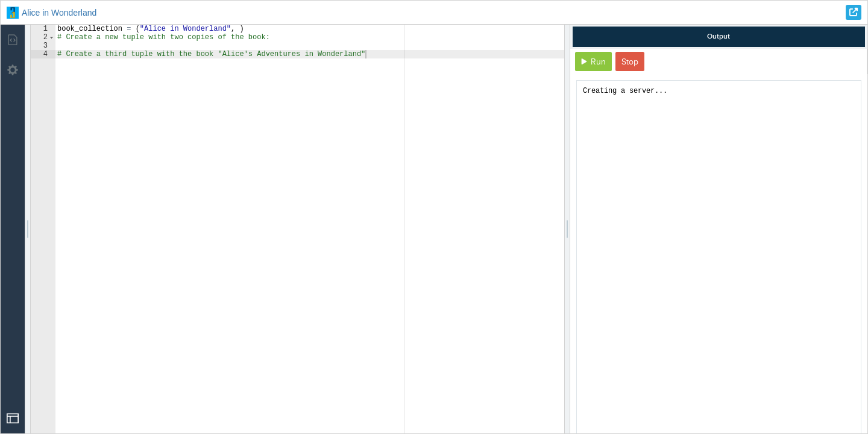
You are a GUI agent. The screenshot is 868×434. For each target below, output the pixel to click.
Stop (630, 62)
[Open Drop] (13, 418)
